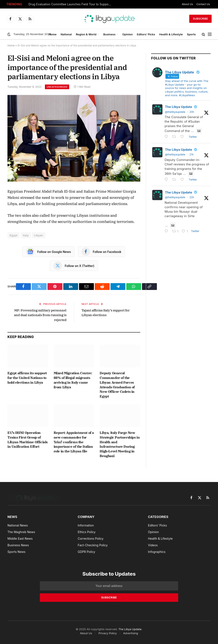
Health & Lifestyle (171, 34)
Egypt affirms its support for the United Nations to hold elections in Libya (27, 378)
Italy (26, 235)
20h (192, 112)
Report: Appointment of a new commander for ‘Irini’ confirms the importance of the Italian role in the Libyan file (74, 442)
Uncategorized (57, 87)
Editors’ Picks (146, 34)
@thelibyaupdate (175, 112)
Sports (191, 34)
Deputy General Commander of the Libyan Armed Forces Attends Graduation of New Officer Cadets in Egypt (117, 385)
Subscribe (200, 19)
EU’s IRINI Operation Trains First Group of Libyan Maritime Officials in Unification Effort (28, 440)
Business (109, 34)
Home (52, 34)
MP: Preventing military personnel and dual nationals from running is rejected (40, 315)
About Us (187, 4)
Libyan (39, 235)
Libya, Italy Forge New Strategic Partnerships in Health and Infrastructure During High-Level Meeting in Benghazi (120, 444)
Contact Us (203, 4)
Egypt (14, 235)
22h (192, 197)
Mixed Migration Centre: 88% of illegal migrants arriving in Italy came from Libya (73, 380)
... (192, 131)
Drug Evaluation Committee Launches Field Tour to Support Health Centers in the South (71, 4)
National (66, 34)
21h (191, 154)
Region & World (86, 34)
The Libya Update (179, 107)
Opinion (128, 34)
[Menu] (210, 34)
